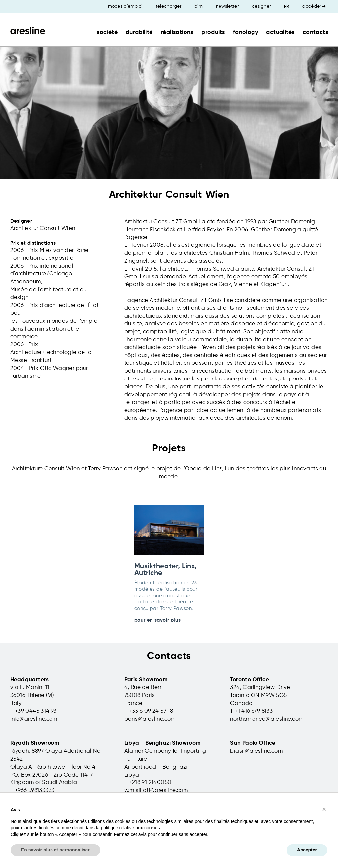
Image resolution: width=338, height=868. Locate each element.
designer (261, 6)
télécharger (169, 6)
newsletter (227, 6)
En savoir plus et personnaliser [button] (55, 850)
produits (213, 32)
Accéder (314, 6)
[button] (324, 809)
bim (199, 6)
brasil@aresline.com (256, 751)
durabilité (139, 32)
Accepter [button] (307, 850)
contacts (315, 32)
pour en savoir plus (158, 620)
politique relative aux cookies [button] (130, 828)
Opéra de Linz (203, 469)
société (107, 32)
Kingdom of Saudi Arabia (44, 783)
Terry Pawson (105, 469)
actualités (280, 32)
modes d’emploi (125, 6)
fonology (246, 32)
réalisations (177, 32)
